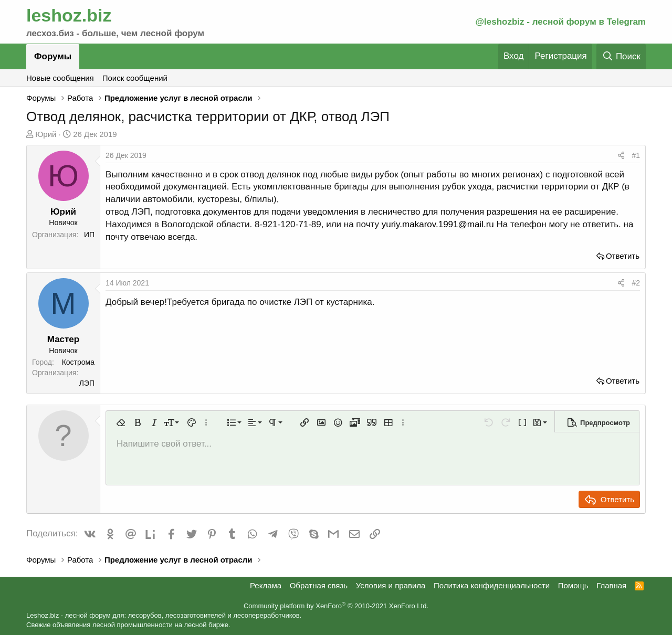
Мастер (63, 339)
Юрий (46, 134)
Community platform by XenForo (336, 606)
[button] (121, 422)
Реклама (266, 585)
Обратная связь (319, 585)
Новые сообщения (60, 78)
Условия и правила (391, 585)
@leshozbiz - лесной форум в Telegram (560, 22)
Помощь (573, 585)
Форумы (53, 56)
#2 (636, 283)
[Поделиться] (621, 156)
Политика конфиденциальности (492, 585)
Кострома (78, 362)
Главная (611, 585)
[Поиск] (621, 56)
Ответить (623, 256)
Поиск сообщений (135, 78)
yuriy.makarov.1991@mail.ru (438, 224)
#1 (636, 155)
